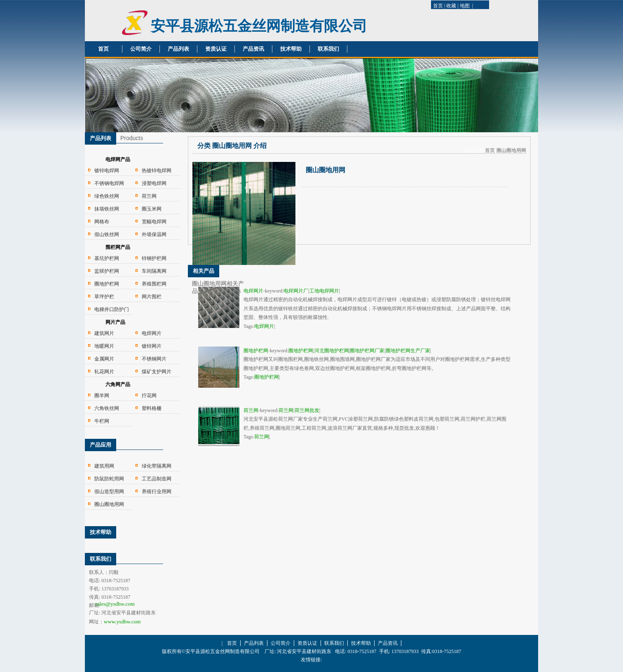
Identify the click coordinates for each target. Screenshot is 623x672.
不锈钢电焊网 (109, 183)
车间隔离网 (154, 271)
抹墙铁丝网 (107, 209)
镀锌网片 (152, 346)
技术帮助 (291, 49)
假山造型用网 (109, 492)
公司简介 (141, 49)
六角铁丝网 (107, 408)
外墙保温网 (154, 234)
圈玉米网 (152, 209)
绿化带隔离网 (157, 466)
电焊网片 (152, 333)
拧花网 (149, 396)
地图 (465, 6)
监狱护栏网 (107, 271)
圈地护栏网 (107, 284)
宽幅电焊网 (154, 222)
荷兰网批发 (307, 410)
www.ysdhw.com (122, 622)
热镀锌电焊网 (157, 171)
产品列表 (178, 49)
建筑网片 (104, 333)
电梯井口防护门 (112, 309)
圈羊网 (102, 396)
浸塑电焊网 (154, 183)
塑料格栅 (152, 408)
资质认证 (216, 49)
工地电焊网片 (324, 291)
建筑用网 (104, 466)
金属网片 (104, 359)
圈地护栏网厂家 (367, 351)
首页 (438, 6)
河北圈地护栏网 (332, 351)
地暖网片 (104, 346)
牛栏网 (102, 421)
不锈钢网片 (154, 359)
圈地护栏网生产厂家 (408, 351)
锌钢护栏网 (154, 258)
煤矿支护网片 (157, 372)
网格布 (102, 222)
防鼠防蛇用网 (109, 479)
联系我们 (328, 49)
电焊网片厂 (296, 291)
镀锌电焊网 (107, 171)
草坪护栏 (104, 297)
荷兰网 (149, 196)
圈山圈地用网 (109, 504)
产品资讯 (253, 49)
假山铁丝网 (107, 234)
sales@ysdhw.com (115, 604)
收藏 (451, 6)
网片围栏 (152, 297)
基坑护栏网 (107, 258)
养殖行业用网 (157, 492)
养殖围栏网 (154, 284)
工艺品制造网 (157, 479)
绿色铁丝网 (107, 196)
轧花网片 (104, 372)
